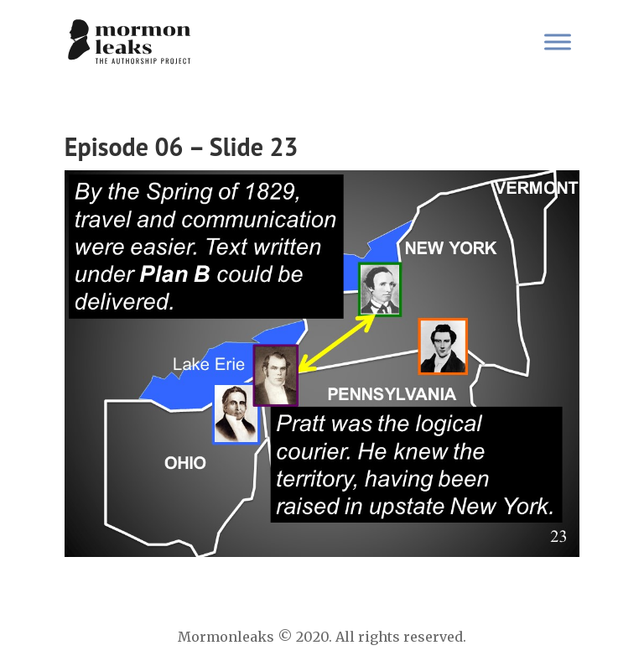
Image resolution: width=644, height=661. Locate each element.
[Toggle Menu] (558, 42)
